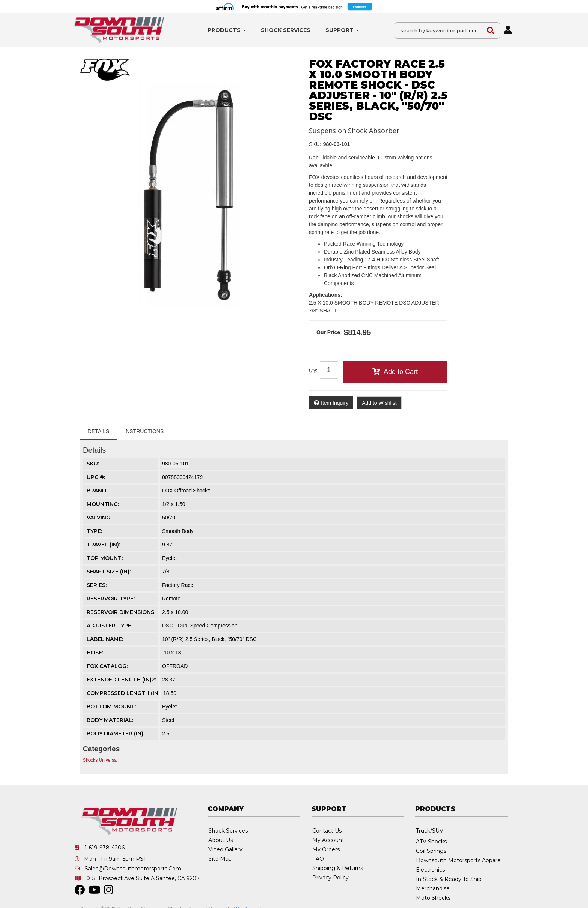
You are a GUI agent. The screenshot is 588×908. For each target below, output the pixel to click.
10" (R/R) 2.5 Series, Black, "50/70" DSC (209, 639)
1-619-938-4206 (105, 848)
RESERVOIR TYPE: (111, 599)
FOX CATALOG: (107, 666)
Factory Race (178, 585)
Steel (168, 720)
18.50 (170, 693)
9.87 (167, 545)
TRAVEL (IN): (103, 545)
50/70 (169, 518)
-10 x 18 (172, 653)
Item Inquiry (335, 403)
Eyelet (169, 558)
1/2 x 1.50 (174, 504)
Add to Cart (401, 372)
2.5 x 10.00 (175, 612)
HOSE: (95, 653)
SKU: (315, 144)
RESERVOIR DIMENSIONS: (121, 612)
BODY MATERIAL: (110, 720)
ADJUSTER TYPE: (109, 626)
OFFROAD (175, 666)
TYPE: (94, 531)
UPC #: (96, 477)
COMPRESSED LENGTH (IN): (124, 693)
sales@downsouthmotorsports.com (133, 869)
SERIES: (97, 585)
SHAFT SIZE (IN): (109, 572)
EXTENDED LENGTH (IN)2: (121, 680)
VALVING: (99, 518)
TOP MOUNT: (105, 558)
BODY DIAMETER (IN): (115, 734)
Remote (171, 599)
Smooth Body (178, 531)
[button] (227, 30)
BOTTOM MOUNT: (111, 707)
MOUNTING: (103, 504)
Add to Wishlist (379, 403)
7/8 (166, 572)
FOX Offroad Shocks (186, 491)
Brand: (97, 491)
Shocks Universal (100, 760)
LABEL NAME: (105, 639)
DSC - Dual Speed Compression (200, 626)
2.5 (166, 734)
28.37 (169, 680)
